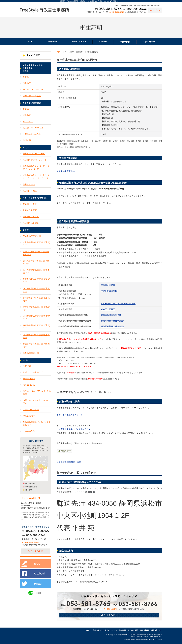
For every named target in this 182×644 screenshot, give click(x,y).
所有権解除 (28, 366)
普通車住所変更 (30, 204)
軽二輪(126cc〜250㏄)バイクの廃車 (37, 393)
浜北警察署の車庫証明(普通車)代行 (36, 244)
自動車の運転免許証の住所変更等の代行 (37, 424)
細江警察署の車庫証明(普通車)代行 (36, 290)
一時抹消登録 (29, 379)
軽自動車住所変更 (31, 217)
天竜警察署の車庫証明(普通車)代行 (36, 281)
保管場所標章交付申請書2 (113, 326)
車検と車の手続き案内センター (71, 415)
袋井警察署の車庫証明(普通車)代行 (36, 308)
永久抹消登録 (29, 385)
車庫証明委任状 (108, 285)
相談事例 (122, 630)
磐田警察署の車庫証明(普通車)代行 (36, 299)
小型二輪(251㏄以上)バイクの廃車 (36, 402)
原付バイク (28, 121)
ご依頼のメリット (110, 630)
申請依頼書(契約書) (110, 291)
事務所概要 (144, 630)
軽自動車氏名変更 (31, 223)
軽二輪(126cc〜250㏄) (33, 89)
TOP (58, 52)
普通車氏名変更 (30, 210)
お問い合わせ (156, 630)
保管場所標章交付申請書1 (113, 321)
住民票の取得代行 (31, 410)
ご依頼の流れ (96, 630)
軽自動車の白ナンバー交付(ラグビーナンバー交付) (36, 168)
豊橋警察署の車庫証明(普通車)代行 (36, 345)
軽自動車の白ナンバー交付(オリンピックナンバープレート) (36, 177)
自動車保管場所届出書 (111, 315)
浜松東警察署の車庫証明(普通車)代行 (36, 262)
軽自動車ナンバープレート (35, 160)
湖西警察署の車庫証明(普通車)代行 (36, 327)
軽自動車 (27, 83)
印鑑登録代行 (29, 416)
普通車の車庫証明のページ (69, 171)
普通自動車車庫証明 (32, 236)
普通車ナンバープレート (34, 154)
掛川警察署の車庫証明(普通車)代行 (36, 318)
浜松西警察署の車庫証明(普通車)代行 (36, 272)
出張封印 (27, 140)
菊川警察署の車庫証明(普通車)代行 (36, 336)
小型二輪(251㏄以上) (32, 96)
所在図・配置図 (108, 309)
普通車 (26, 77)
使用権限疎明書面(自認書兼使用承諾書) (119, 304)
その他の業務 (29, 431)
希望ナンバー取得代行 (33, 372)
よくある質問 (133, 630)
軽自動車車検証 (30, 191)
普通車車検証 (29, 184)
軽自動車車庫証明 (31, 353)
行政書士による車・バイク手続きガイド (75, 429)
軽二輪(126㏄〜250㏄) (33, 128)
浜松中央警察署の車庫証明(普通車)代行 (36, 253)
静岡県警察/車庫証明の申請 (69, 462)
